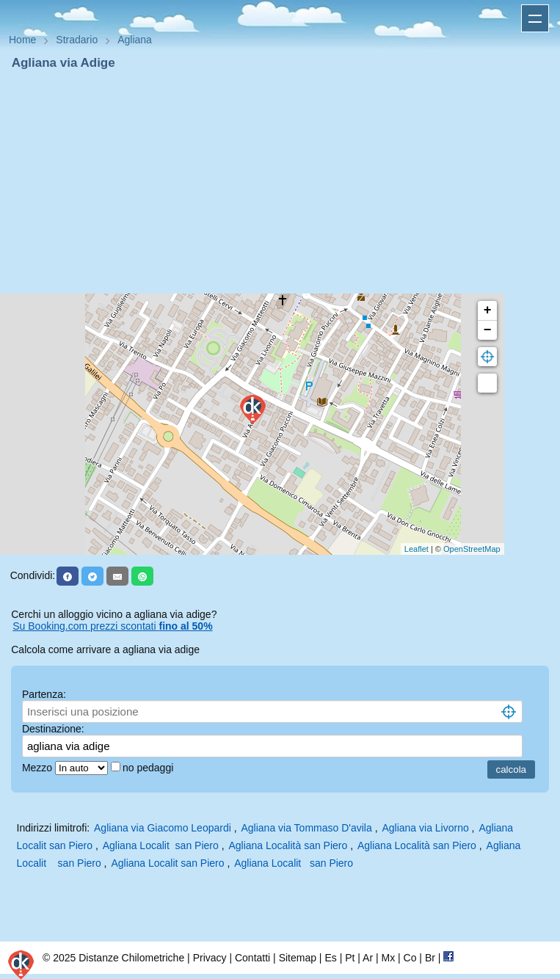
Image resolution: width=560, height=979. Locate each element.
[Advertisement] (280, 182)
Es (330, 958)
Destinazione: (53, 729)
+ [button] (488, 310)
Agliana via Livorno (425, 828)
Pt (350, 958)
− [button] (488, 330)
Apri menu (535, 18)
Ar (368, 958)
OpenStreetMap (472, 549)
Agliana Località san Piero (288, 845)
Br (430, 958)
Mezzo (39, 768)
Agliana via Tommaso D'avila (306, 828)
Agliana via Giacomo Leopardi (163, 828)
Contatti (252, 958)
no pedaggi (149, 768)
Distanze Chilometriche (131, 958)
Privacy (210, 958)
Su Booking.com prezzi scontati (112, 626)
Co (410, 958)
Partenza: (44, 694)
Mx (388, 958)
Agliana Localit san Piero (161, 845)
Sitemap (298, 958)
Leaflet (417, 549)
